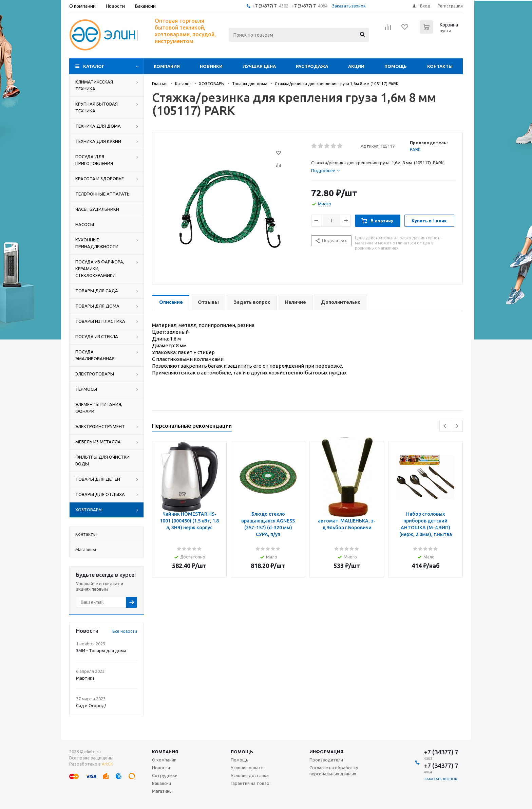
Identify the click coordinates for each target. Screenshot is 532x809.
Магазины (162, 791)
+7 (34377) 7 (264, 6)
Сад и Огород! (91, 705)
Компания (167, 66)
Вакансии (161, 783)
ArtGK (107, 764)
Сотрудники (165, 775)
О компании (164, 760)
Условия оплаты (248, 768)
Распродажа (312, 66)
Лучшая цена (259, 66)
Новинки (211, 66)
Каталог (94, 66)
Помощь (396, 66)
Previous (445, 426)
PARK (415, 149)
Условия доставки (250, 775)
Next (457, 426)
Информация (326, 752)
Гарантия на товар (250, 783)
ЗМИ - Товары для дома (101, 650)
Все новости (125, 631)
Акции (356, 66)
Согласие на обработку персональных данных (334, 771)
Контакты (440, 66)
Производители (326, 760)
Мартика (85, 678)
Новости (161, 768)
